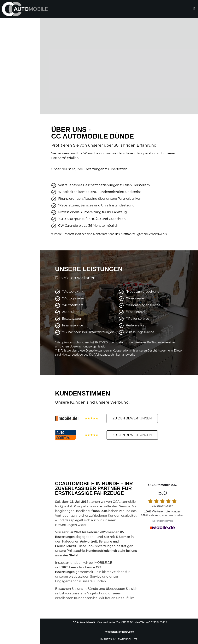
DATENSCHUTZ (128, 639)
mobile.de (100, 511)
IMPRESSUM (108, 639)
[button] (194, 9)
